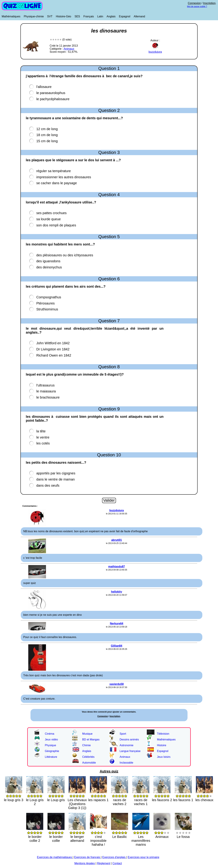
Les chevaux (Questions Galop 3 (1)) (77, 800)
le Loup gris (56, 796)
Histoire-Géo (64, 16)
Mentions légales (85, 863)
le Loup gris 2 (35, 798)
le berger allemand (77, 835)
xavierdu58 (117, 684)
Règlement (104, 863)
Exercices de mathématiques (55, 857)
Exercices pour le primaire (143, 857)
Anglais (111, 16)
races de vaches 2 (120, 798)
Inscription (209, 3)
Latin (100, 16)
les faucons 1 (183, 796)
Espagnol (125, 16)
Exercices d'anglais (114, 857)
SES (77, 16)
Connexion (194, 3)
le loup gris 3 (14, 796)
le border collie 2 (35, 835)
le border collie (56, 835)
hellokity (117, 592)
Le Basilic (120, 833)
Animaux (69, 49)
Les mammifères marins (141, 837)
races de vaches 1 (141, 798)
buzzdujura (155, 50)
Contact (117, 863)
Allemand (139, 16)
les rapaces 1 (98, 796)
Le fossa (183, 833)
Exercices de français (87, 857)
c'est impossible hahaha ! (98, 837)
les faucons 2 (162, 796)
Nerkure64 (116, 623)
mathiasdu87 (116, 567)
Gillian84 (117, 646)
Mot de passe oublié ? (197, 6)
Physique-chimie (34, 16)
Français (89, 16)
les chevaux (204, 796)
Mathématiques (11, 16)
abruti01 (116, 540)
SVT (50, 16)
